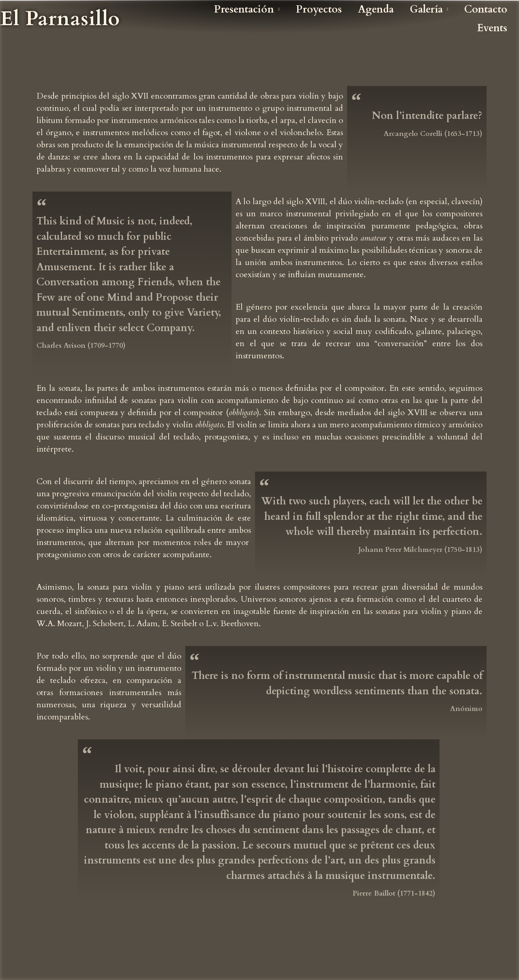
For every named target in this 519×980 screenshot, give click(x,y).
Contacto (486, 9)
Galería (429, 9)
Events (492, 28)
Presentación (247, 9)
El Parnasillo (60, 19)
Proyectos (319, 9)
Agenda (376, 9)
